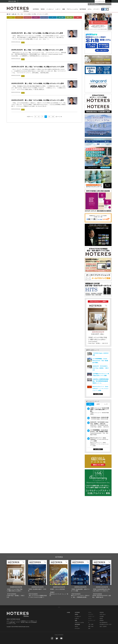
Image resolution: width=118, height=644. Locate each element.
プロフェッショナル (72, 9)
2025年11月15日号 (102, 587)
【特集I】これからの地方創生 (57, 589)
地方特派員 (83, 9)
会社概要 (102, 616)
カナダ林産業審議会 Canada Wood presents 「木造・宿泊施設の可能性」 (100, 361)
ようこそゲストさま (100, 1)
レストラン (19, 17)
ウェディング (28, 17)
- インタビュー (78, 616)
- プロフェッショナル (79, 622)
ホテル (90, 9)
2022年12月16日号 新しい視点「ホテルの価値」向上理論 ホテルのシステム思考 (38, 100)
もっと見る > (98, 394)
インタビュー (50, 9)
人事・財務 (61, 17)
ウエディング (91, 616)
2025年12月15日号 (80, 587)
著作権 (101, 618)
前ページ (31, 117)
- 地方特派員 (77, 624)
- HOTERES (77, 612)
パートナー (96, 9)
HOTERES (36, 9)
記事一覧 (14, 14)
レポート (58, 9)
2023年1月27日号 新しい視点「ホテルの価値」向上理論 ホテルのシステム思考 (37, 33)
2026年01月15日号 (59, 587)
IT (53, 17)
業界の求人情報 (12, 1)
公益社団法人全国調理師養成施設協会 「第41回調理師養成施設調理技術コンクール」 (101, 381)
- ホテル (76, 626)
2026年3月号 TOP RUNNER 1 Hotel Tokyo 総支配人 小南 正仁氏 (101, 368)
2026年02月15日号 (37, 587)
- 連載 (76, 620)
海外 (78, 17)
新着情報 (102, 612)
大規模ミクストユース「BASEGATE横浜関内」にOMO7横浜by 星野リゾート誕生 (100, 410)
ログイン (108, 1)
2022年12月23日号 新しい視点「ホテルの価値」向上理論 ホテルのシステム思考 (38, 83)
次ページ (58, 117)
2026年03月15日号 (16, 587)
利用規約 (102, 620)
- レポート (77, 618)
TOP (9, 14)
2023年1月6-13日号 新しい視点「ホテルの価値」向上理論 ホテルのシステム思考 (38, 67)
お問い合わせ (103, 614)
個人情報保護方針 (104, 622)
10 (53, 117)
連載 (64, 9)
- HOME (68, 612)
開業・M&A (69, 17)
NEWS (43, 9)
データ (36, 17)
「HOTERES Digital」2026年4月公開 (99, 417)
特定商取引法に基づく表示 (106, 624)
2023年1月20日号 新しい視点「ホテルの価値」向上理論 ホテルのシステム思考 (37, 50)
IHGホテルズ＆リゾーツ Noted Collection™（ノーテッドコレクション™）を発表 (100, 389)
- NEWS (76, 614)
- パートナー (77, 628)
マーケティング (44, 17)
